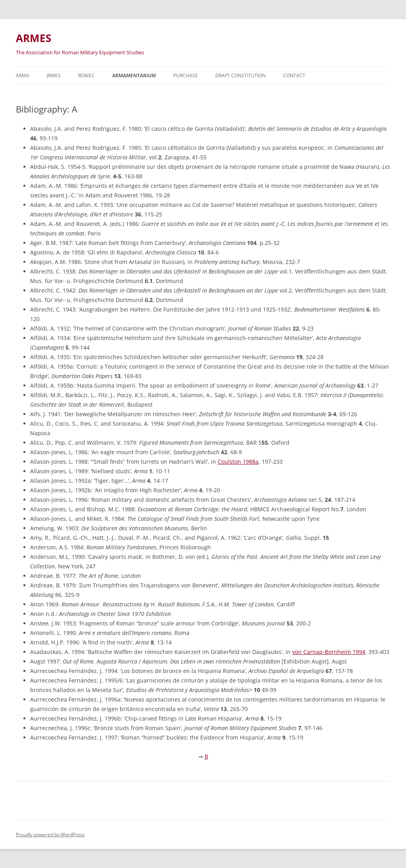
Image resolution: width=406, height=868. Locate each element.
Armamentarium (134, 76)
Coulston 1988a (238, 462)
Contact (294, 76)
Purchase (186, 76)
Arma (23, 76)
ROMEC (86, 76)
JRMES (54, 76)
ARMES (34, 38)
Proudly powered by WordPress (50, 835)
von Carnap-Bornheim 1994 (329, 652)
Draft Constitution (240, 76)
